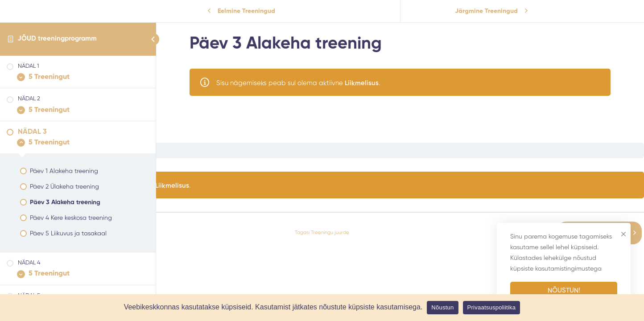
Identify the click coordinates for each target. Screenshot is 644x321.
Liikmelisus (362, 83)
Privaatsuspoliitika (492, 307)
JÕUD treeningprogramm (57, 39)
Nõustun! (564, 290)
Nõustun (442, 307)
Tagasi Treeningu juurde (322, 233)
